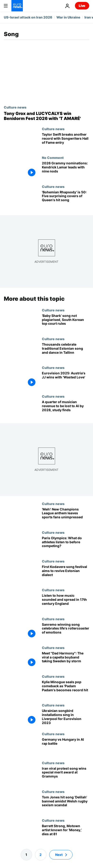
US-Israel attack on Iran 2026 (28, 17)
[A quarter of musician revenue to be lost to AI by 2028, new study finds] (66, 409)
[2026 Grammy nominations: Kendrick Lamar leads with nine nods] (66, 170)
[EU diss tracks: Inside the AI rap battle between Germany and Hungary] (66, 746)
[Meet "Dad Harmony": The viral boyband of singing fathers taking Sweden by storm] (66, 660)
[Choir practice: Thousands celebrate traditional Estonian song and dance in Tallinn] (66, 351)
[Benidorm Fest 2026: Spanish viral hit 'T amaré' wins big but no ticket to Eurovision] (46, 116)
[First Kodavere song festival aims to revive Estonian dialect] (66, 574)
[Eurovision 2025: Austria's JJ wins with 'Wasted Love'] (66, 380)
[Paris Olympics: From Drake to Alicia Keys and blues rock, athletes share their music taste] (66, 545)
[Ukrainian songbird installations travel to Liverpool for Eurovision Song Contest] (66, 718)
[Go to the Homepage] (17, 6)
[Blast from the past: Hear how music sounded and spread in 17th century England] (66, 602)
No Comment (53, 157)
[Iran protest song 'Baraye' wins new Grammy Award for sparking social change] (66, 775)
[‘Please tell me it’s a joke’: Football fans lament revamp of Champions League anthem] (66, 516)
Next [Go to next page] (59, 855)
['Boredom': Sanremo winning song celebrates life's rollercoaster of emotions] (66, 631)
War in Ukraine (68, 17)
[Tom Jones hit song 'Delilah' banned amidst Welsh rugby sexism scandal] (66, 804)
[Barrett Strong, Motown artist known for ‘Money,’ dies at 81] (66, 833)
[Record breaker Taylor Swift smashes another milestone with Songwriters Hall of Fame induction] (66, 141)
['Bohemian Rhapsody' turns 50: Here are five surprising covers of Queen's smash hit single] (66, 199)
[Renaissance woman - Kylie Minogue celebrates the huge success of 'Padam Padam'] (66, 689)
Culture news (15, 107)
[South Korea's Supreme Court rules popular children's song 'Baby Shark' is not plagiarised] (66, 322)
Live (82, 6)
